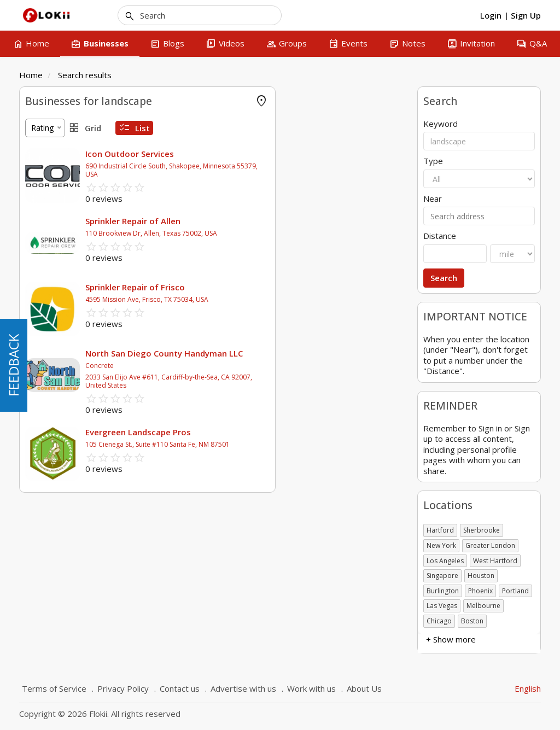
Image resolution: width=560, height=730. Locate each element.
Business (41, 337)
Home (31, 75)
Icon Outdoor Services (262, 154)
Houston (481, 576)
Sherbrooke (482, 530)
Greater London (490, 545)
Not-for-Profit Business (67, 419)
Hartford (440, 530)
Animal (37, 269)
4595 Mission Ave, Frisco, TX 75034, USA (280, 299)
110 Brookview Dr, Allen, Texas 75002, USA (284, 233)
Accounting (45, 170)
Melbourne (483, 606)
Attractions (45, 252)
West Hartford (495, 561)
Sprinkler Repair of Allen (266, 221)
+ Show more (50, 285)
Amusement (47, 236)
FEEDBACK (13, 365)
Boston (472, 621)
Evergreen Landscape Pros (271, 432)
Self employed (50, 402)
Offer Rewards (51, 154)
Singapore (442, 576)
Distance (440, 236)
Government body (57, 386)
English (528, 688)
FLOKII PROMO (53, 121)
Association (46, 353)
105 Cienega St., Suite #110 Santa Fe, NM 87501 (290, 444)
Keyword (441, 124)
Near (433, 199)
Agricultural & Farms (61, 203)
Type (433, 161)
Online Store (47, 138)
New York (441, 545)
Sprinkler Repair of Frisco (268, 287)
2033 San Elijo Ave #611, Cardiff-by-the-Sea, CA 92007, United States (302, 381)
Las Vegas (442, 606)
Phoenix (480, 591)
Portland (515, 591)
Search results (85, 75)
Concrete (232, 366)
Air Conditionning (55, 220)
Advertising (45, 187)
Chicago (439, 621)
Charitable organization (66, 369)
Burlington (443, 591)
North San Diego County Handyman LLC (297, 353)
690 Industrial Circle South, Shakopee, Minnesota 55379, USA (304, 170)
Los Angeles (445, 561)
